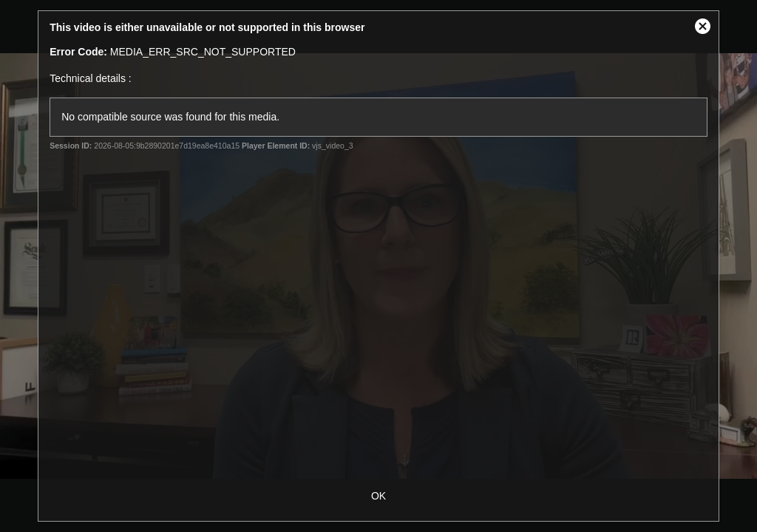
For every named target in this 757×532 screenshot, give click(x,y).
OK (378, 496)
